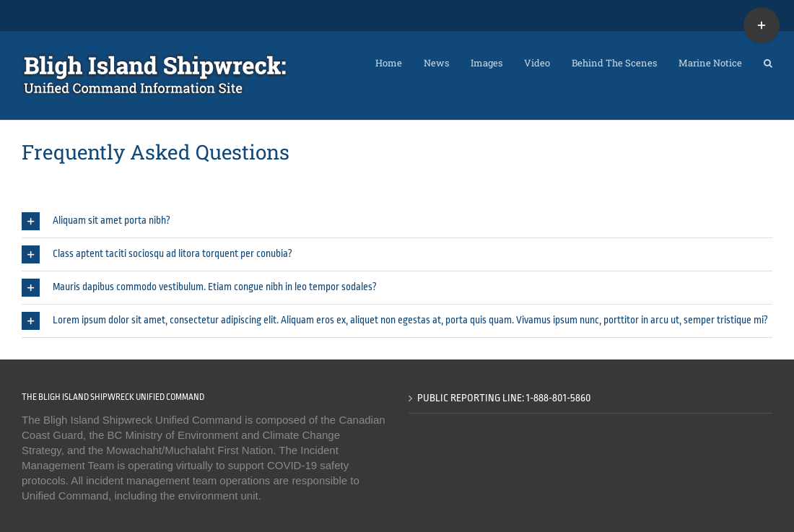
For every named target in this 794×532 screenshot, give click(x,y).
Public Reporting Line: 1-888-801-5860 (504, 398)
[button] (768, 60)
